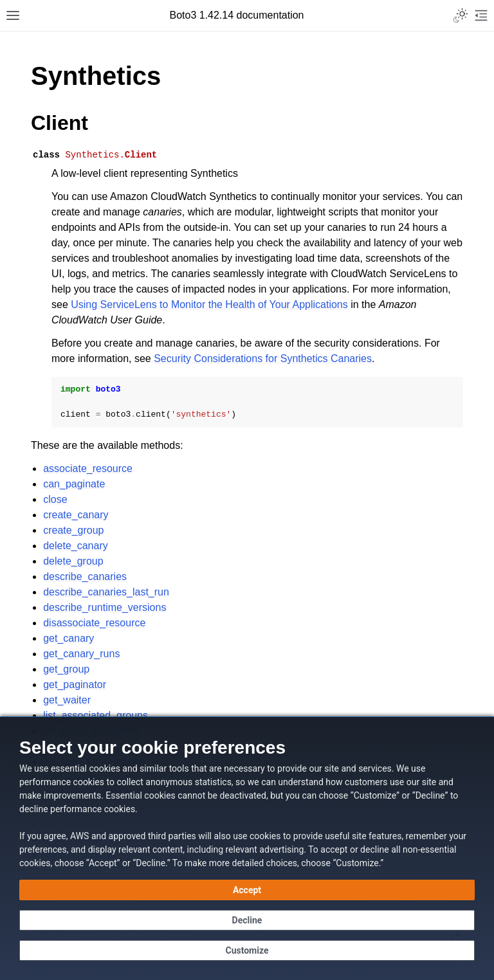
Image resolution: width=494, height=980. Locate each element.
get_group (66, 669)
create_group (73, 530)
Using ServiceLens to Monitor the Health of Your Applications (209, 304)
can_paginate (74, 484)
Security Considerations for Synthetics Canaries (263, 358)
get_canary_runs (81, 654)
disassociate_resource (94, 623)
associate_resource (88, 468)
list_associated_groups (96, 715)
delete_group (73, 561)
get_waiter (67, 700)
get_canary (69, 638)
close (55, 499)
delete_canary (76, 546)
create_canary (76, 515)
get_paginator (75, 685)
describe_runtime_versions (105, 607)
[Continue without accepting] (247, 920)
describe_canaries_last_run (106, 592)
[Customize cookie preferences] (247, 950)
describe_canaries (85, 576)
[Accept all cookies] (247, 890)
